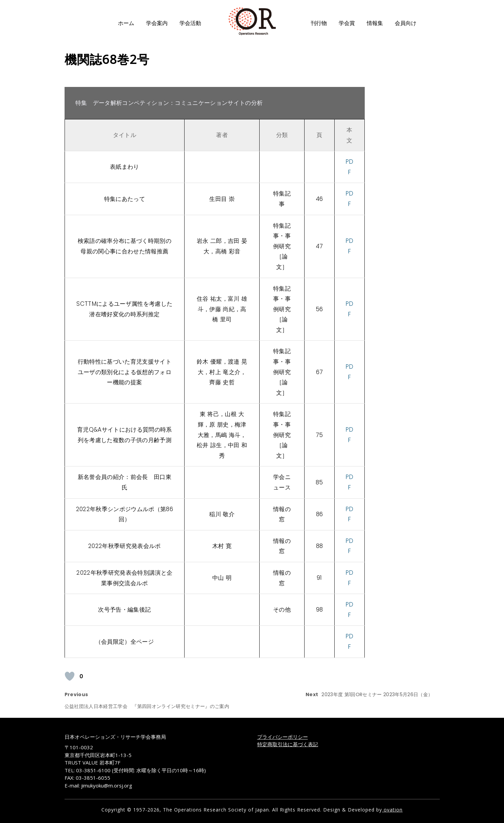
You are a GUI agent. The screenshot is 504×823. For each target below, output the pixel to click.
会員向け (406, 23)
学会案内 (157, 23)
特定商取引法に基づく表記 (288, 744)
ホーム (126, 23)
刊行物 (319, 23)
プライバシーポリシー (283, 737)
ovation (392, 810)
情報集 (375, 23)
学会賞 (347, 23)
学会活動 (190, 23)
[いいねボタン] (70, 676)
